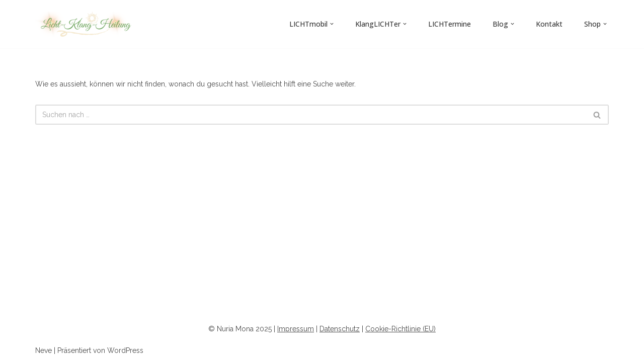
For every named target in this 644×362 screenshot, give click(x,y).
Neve (44, 350)
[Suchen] (311, 115)
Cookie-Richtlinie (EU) (400, 329)
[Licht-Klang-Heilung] (86, 24)
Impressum (296, 329)
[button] (332, 24)
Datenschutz (340, 329)
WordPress (125, 350)
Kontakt (549, 24)
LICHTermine (450, 24)
